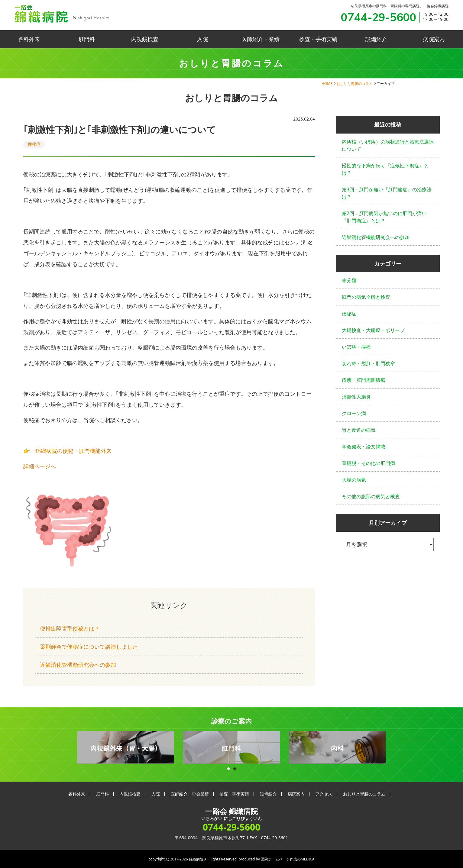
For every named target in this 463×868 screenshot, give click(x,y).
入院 (202, 39)
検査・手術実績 (318, 39)
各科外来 (29, 39)
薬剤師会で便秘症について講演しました (89, 647)
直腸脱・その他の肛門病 (368, 463)
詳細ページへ (40, 466)
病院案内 (434, 39)
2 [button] (235, 767)
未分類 (349, 280)
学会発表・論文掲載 (364, 447)
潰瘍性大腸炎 (356, 397)
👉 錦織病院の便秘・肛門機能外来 (67, 451)
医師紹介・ (261, 39)
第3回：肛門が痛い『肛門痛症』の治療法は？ (387, 193)
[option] (126, 747)
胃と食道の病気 (359, 430)
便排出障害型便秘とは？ (70, 628)
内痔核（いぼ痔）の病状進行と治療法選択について (388, 145)
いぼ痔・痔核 (356, 347)
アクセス (324, 794)
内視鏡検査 (145, 39)
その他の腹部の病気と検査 (371, 496)
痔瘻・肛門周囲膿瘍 (364, 380)
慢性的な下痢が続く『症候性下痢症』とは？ (385, 169)
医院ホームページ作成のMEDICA (288, 859)
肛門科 (87, 39)
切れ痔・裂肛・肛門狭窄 (368, 363)
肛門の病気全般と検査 (366, 297)
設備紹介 (376, 39)
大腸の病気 (354, 480)
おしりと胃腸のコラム (355, 84)
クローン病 (354, 413)
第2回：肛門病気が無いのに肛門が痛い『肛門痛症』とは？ (384, 217)
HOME (327, 84)
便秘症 (34, 144)
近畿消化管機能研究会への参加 (78, 665)
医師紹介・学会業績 (190, 794)
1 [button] (228, 767)
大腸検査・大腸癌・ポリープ (373, 330)
